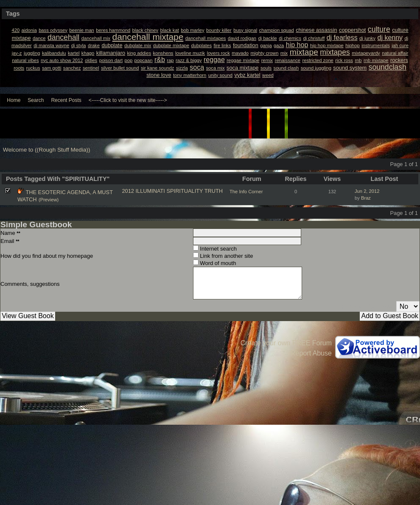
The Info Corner (246, 192)
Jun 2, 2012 (367, 191)
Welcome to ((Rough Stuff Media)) (47, 150)
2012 (128, 191)
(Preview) (49, 200)
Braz (366, 198)
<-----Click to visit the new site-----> (128, 100)
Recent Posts (66, 100)
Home (14, 100)
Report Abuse (311, 353)
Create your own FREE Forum (286, 343)
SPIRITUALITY (185, 191)
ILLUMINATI (150, 191)
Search (36, 100)
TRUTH (214, 191)
